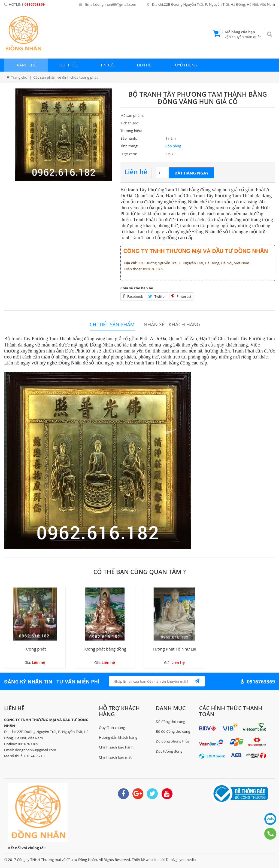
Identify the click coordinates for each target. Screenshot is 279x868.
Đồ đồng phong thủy (173, 741)
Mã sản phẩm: (132, 115)
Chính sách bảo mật (115, 757)
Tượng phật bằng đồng (105, 649)
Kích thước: (130, 123)
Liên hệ (144, 65)
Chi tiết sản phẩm (112, 325)
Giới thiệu (69, 65)
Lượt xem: (129, 154)
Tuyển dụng (185, 65)
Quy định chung (112, 728)
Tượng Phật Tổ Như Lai (174, 649)
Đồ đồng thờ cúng (171, 722)
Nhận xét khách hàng (172, 325)
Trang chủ (26, 65)
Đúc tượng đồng (169, 751)
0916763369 (35, 4)
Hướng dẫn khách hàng (118, 737)
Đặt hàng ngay (192, 173)
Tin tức (107, 65)
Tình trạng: (129, 146)
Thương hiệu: (131, 131)
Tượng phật (35, 649)
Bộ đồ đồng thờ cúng (173, 731)
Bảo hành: (129, 138)
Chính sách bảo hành (116, 747)
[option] (64, 135)
